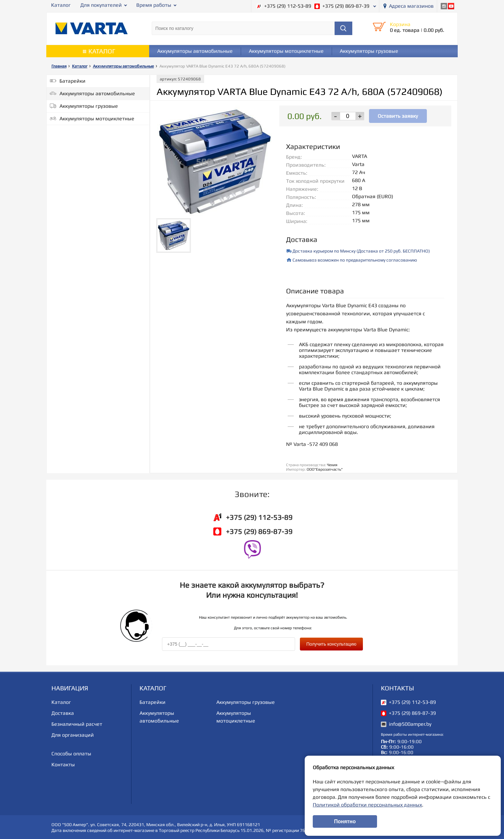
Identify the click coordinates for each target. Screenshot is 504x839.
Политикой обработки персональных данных (367, 805)
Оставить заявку (398, 116)
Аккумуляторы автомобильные (195, 51)
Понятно (345, 821)
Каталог (61, 5)
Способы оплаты (71, 753)
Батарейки (72, 81)
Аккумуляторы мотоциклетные (286, 51)
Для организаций (73, 734)
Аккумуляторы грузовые (369, 51)
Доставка (63, 712)
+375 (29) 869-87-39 (346, 6)
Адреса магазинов (411, 6)
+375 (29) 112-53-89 (288, 6)
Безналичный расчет (77, 723)
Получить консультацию (331, 643)
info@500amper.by (410, 723)
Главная (59, 66)
